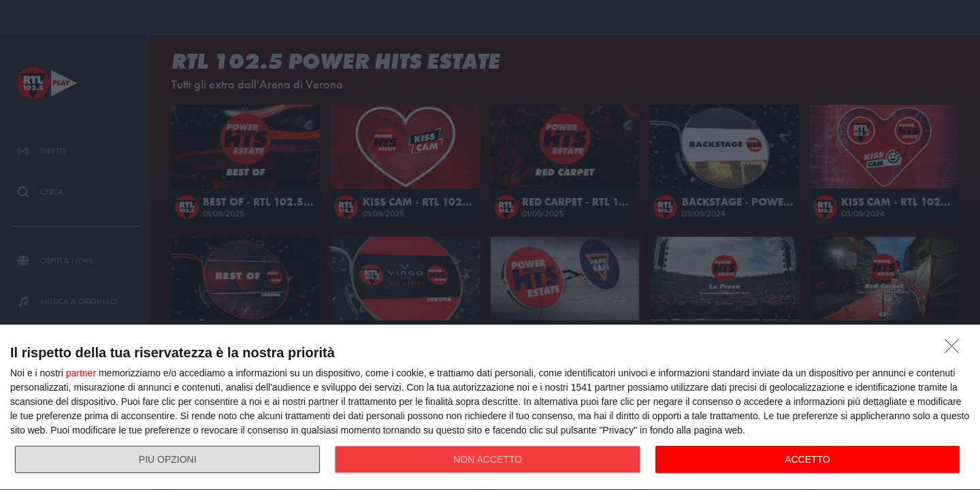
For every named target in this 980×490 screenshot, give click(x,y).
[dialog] (490, 408)
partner (81, 373)
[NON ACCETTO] (955, 350)
